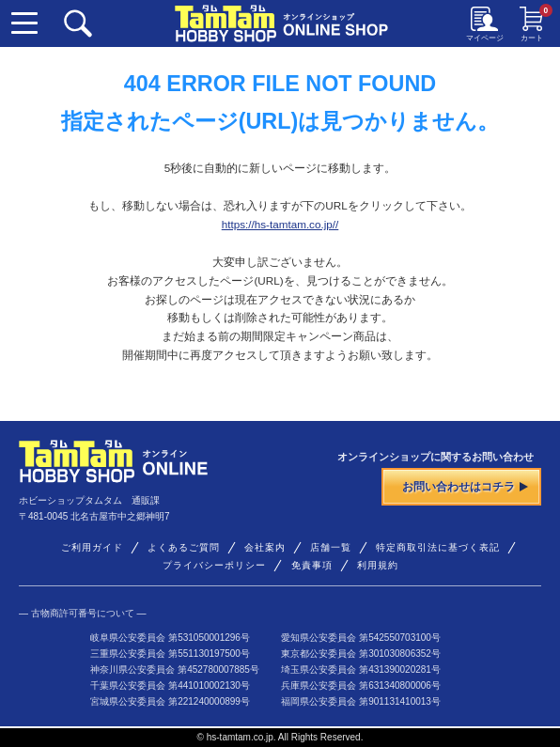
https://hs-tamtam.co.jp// (280, 224)
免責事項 (312, 565)
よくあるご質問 (184, 547)
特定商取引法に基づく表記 (438, 547)
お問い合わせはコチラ (466, 486)
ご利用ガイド (92, 547)
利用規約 (378, 565)
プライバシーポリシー (214, 565)
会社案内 (265, 547)
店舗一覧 (331, 547)
